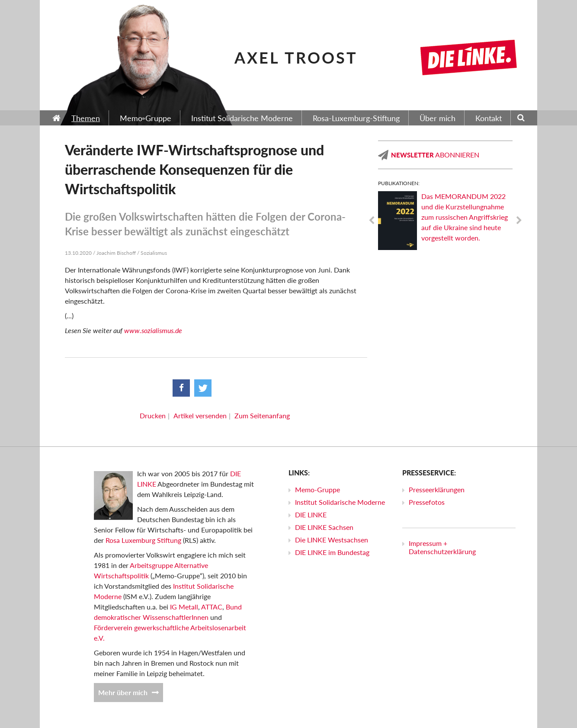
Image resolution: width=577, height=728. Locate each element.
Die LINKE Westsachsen (332, 540)
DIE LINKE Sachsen (324, 527)
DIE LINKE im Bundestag (332, 552)
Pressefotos (427, 502)
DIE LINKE (311, 515)
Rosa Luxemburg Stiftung (143, 540)
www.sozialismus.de (153, 330)
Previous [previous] (372, 221)
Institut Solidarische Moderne (340, 502)
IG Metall (184, 607)
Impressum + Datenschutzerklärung (442, 547)
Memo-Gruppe (317, 489)
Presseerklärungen (437, 489)
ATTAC (212, 607)
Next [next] (519, 221)
